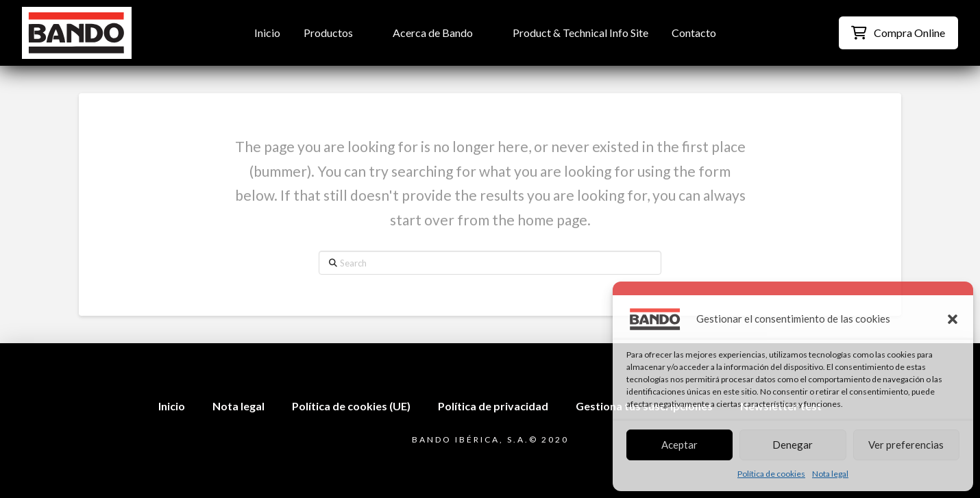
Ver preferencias (906, 445)
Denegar (793, 445)
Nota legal (830, 474)
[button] (953, 319)
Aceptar (679, 445)
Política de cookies (771, 474)
